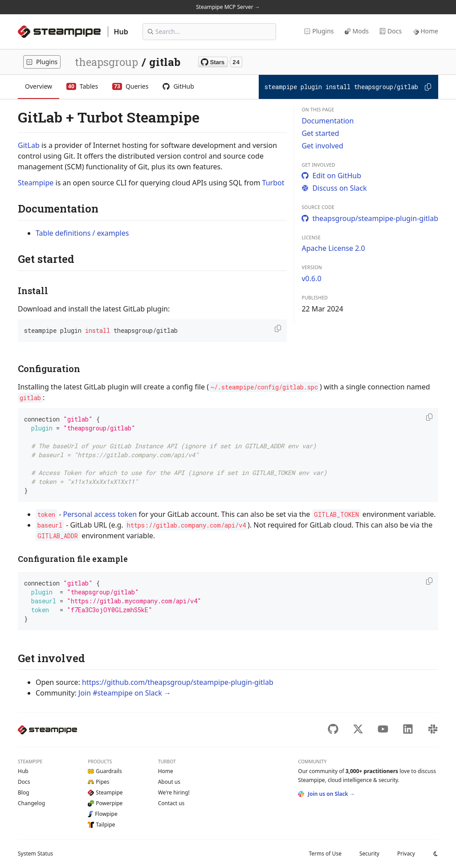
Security (369, 854)
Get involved (322, 146)
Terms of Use (325, 854)
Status (35, 854)
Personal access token (100, 514)
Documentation (328, 121)
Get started (320, 133)
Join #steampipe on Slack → (125, 693)
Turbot (273, 183)
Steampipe (36, 183)
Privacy (406, 854)
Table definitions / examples (82, 233)
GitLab (29, 145)
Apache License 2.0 (333, 248)
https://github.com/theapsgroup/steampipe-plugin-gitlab (178, 682)
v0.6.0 (311, 278)
